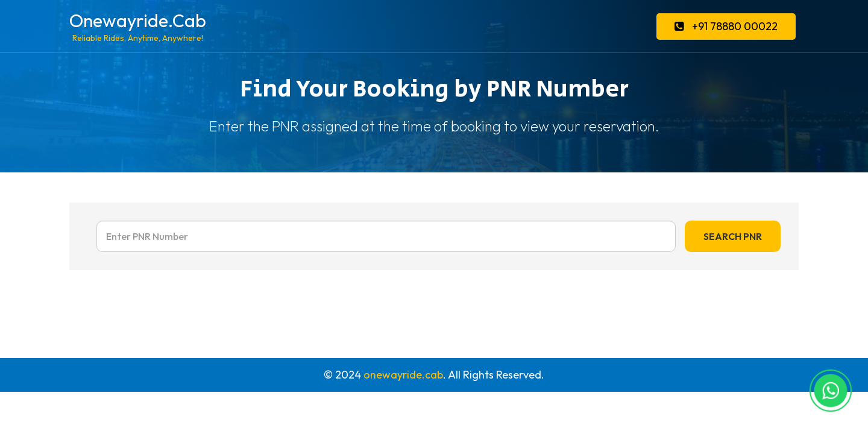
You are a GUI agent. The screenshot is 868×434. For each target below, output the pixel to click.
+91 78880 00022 (726, 26)
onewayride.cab (403, 375)
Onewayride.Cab (138, 26)
